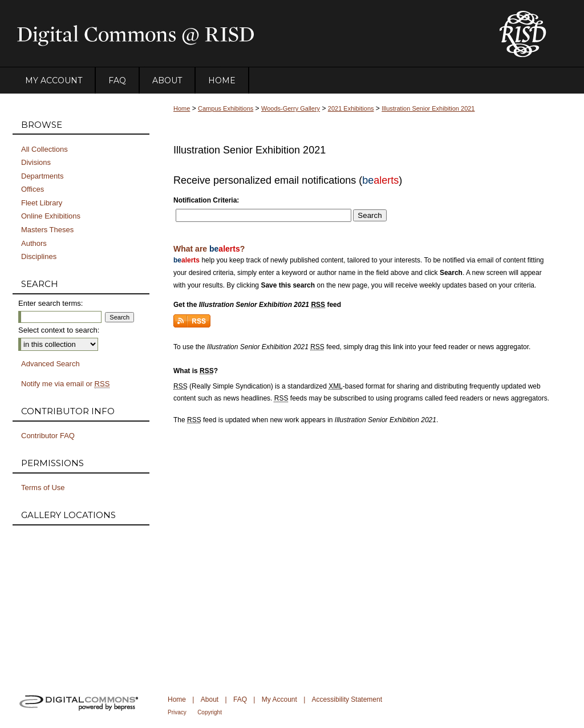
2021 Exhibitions (351, 108)
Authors (34, 243)
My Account (279, 699)
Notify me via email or (65, 384)
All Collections (44, 149)
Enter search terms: (50, 303)
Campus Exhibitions (226, 108)
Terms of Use (43, 488)
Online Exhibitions (51, 216)
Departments (42, 176)
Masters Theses (47, 230)
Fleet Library (42, 203)
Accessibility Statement (347, 699)
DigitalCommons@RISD (246, 34)
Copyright (210, 712)
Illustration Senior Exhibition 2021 (428, 108)
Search (370, 215)
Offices (33, 189)
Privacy (177, 712)
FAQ (240, 699)
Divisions (36, 162)
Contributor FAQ (48, 436)
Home (182, 108)
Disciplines (39, 256)
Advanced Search (50, 364)
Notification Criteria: (206, 200)
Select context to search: (59, 330)
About (210, 699)
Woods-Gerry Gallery (291, 108)
